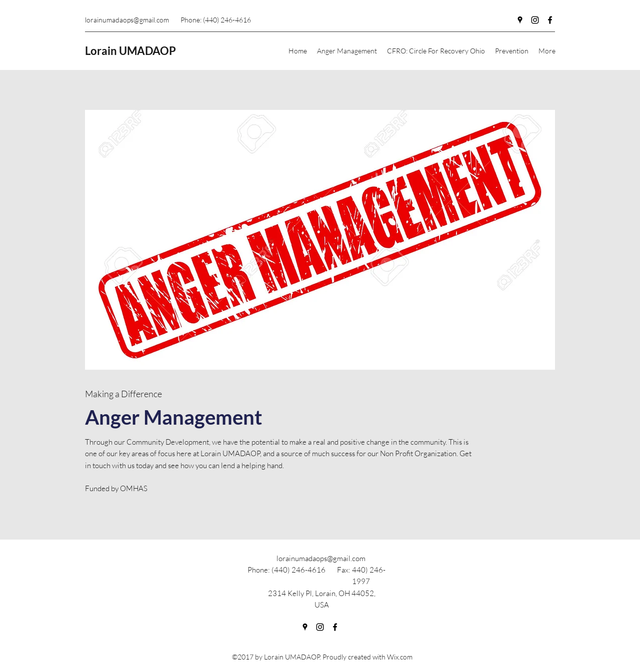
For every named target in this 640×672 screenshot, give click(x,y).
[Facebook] (550, 20)
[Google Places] (520, 20)
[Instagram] (535, 20)
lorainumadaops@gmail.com (127, 20)
